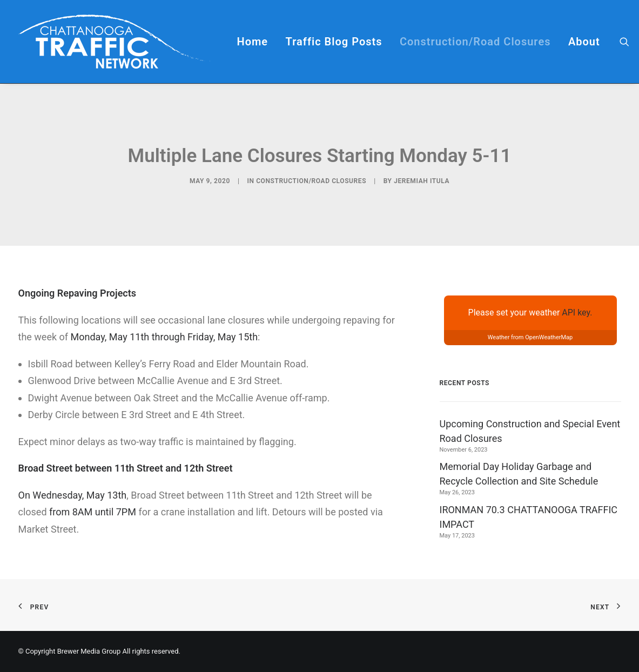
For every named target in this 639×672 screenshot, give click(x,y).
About (584, 42)
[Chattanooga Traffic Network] (114, 42)
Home (253, 42)
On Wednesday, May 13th (73, 495)
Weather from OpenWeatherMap (530, 337)
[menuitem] (253, 42)
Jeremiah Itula (422, 181)
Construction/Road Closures (475, 42)
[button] (624, 42)
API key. (577, 313)
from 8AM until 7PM (93, 512)
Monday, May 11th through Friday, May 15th (164, 337)
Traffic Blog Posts (334, 42)
